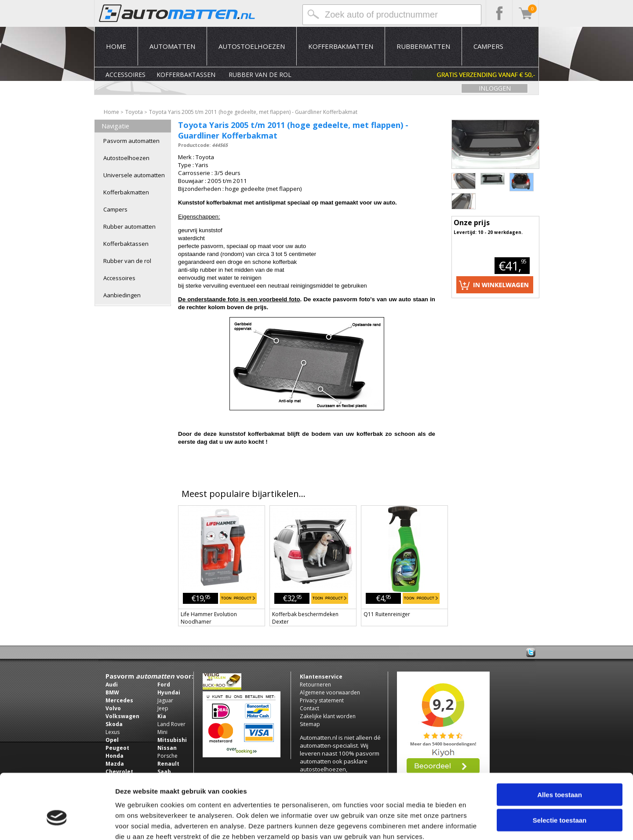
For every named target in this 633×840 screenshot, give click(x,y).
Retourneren (315, 685)
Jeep (163, 708)
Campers (488, 46)
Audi (112, 685)
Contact (309, 708)
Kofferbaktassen (186, 75)
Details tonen (475, 823)
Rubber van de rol (260, 75)
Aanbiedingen (122, 295)
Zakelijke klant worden (328, 716)
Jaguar (165, 700)
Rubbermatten (423, 46)
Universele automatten (134, 175)
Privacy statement (322, 700)
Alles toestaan (560, 745)
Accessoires (126, 75)
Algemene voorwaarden (330, 692)
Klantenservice (321, 677)
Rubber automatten (129, 226)
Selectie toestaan (560, 771)
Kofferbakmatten (341, 46)
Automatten (172, 46)
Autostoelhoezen (252, 46)
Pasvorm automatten (131, 141)
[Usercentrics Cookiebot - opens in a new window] (57, 823)
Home (116, 46)
